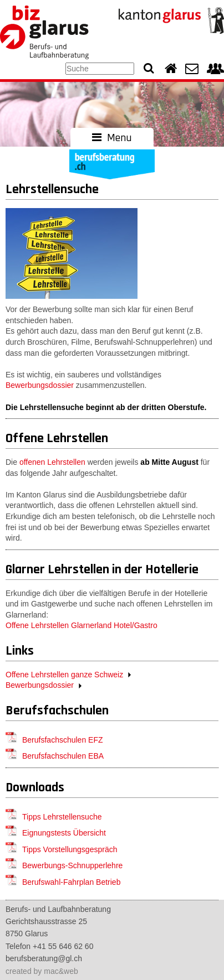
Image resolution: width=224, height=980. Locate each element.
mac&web (61, 971)
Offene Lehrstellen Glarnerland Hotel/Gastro (82, 625)
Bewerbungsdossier (40, 385)
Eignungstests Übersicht (64, 833)
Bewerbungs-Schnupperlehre (72, 865)
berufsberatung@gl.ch (44, 958)
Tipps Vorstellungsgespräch (70, 849)
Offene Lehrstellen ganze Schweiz (64, 675)
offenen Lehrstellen (52, 462)
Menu (112, 138)
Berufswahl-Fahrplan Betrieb (71, 882)
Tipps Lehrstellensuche (62, 817)
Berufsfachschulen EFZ (63, 740)
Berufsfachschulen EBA (63, 756)
